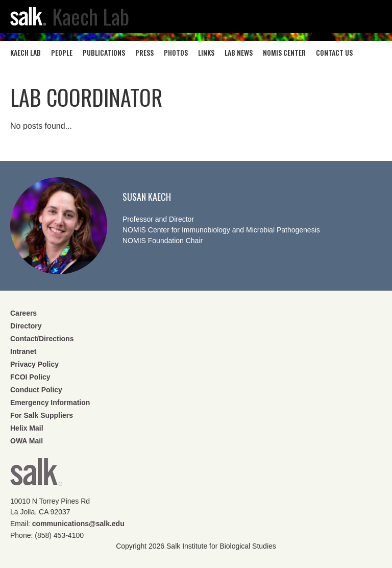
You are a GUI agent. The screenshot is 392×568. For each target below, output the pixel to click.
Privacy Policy (34, 364)
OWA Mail (27, 441)
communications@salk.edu (78, 524)
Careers (23, 313)
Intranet (23, 351)
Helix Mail (27, 428)
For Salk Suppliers (42, 415)
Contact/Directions (42, 339)
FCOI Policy (30, 377)
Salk (36, 475)
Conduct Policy (36, 390)
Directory (26, 326)
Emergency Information (50, 403)
